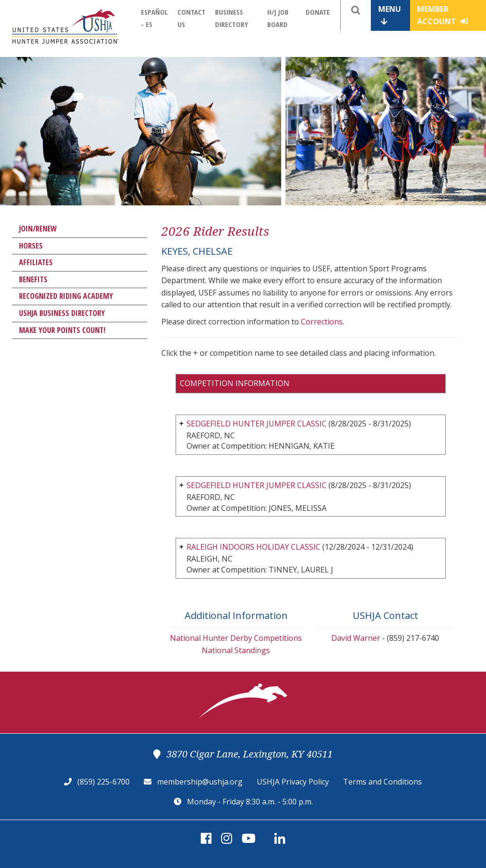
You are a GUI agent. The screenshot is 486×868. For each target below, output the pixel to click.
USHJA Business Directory (62, 313)
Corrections (322, 322)
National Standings (236, 650)
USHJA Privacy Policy (293, 782)
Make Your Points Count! (62, 330)
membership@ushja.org (200, 782)
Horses (31, 246)
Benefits (33, 279)
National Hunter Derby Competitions (236, 638)
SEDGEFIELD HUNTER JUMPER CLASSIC (257, 424)
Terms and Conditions (383, 782)
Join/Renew (38, 229)
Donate (318, 12)
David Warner (356, 638)
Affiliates (36, 262)
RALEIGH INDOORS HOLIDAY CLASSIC (253, 547)
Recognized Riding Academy (66, 296)
